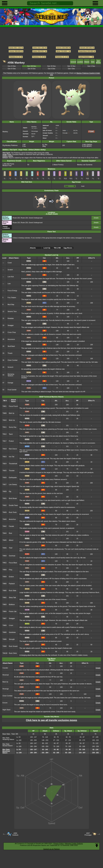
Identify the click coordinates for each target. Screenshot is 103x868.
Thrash (10, 353)
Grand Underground (35, 218)
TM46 (5, 548)
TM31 (5, 498)
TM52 (5, 563)
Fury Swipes (12, 298)
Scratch (10, 270)
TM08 (5, 413)
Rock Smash (13, 646)
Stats (93, 62)
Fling (11, 570)
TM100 (5, 653)
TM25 (5, 471)
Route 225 (16, 218)
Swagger (11, 325)
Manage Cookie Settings (74, 844)
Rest (10, 533)
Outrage (10, 383)
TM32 (5, 505)
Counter (5, 668)
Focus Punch (13, 406)
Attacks (87, 62)
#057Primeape (88, 834)
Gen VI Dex (71, 66)
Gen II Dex (52, 69)
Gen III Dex (32, 69)
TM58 (5, 577)
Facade (11, 526)
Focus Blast (13, 563)
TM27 (5, 485)
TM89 (5, 625)
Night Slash (6, 710)
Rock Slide (13, 591)
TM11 (5, 427)
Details (96, 218)
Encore (5, 703)
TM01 (5, 406)
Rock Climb (13, 653)
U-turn (11, 625)
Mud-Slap (11, 305)
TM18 (5, 449)
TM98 (5, 646)
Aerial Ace (12, 519)
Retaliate (11, 318)
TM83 (5, 605)
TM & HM (57, 248)
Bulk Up (12, 413)
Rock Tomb (13, 512)
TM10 (5, 420)
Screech (10, 367)
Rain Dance (13, 449)
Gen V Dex (91, 66)
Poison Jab (13, 611)
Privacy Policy (59, 844)
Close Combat (12, 360)
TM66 (5, 584)
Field (83, 186)
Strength (12, 639)
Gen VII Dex (51, 66)
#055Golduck (15, 834)
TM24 (5, 464)
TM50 (5, 556)
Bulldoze (12, 605)
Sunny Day (13, 427)
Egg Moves (98, 62)
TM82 (5, 598)
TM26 (5, 478)
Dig (10, 491)
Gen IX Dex (12, 66)
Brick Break (13, 498)
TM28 (5, 491)
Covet (10, 263)
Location (80, 62)
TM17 (5, 441)
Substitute (12, 632)
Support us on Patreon (51, 849)
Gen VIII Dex (32, 66)
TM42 (5, 526)
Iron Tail (12, 457)
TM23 (5, 457)
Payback (12, 584)
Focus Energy (12, 291)
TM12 (5, 434)
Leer (9, 284)
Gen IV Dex (12, 69)
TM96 (5, 639)
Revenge (6, 689)
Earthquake (13, 478)
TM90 (5, 632)
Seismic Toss (12, 311)
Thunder (12, 471)
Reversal (6, 675)
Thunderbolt (13, 464)
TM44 (5, 533)
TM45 (5, 540)
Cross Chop (12, 332)
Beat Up (5, 682)
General (73, 62)
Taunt (11, 434)
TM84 (5, 611)
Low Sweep (13, 485)
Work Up (12, 420)
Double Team (13, 505)
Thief (11, 548)
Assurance (11, 339)
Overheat (12, 556)
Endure (11, 577)
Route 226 (24, 218)
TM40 (5, 519)
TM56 (5, 570)
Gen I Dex (71, 69)
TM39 (5, 512)
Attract (11, 540)
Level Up (47, 248)
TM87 (5, 618)
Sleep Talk (12, 598)
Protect (11, 441)
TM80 (5, 591)
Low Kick (11, 277)
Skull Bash (11, 346)
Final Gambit (12, 390)
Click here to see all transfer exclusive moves (51, 720)
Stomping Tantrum (11, 375)
